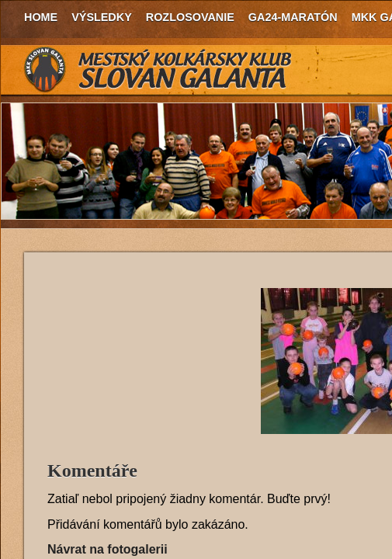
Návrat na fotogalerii (108, 549)
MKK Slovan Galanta (158, 70)
